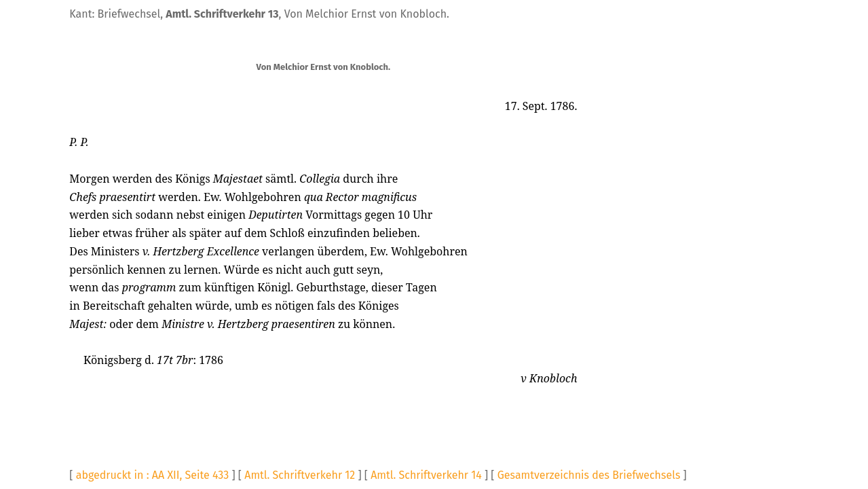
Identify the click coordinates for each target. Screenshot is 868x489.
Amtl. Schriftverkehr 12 (300, 475)
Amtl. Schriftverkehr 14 (426, 475)
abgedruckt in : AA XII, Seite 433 (153, 475)
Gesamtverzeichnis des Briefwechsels (589, 475)
